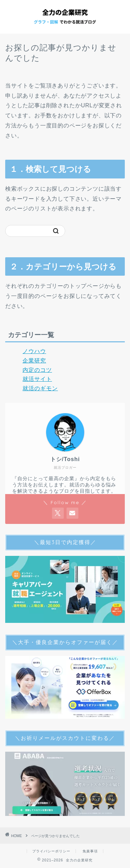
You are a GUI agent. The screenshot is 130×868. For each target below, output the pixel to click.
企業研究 (34, 361)
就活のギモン (40, 388)
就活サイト (37, 379)
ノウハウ (34, 351)
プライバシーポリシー (51, 851)
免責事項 (90, 851)
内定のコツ (37, 370)
